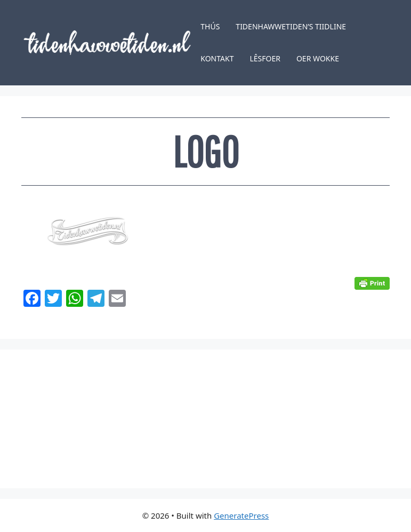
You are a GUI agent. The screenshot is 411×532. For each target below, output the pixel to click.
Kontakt (217, 58)
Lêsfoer (265, 58)
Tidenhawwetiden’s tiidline (291, 26)
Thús (210, 26)
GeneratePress (241, 515)
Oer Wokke (318, 58)
